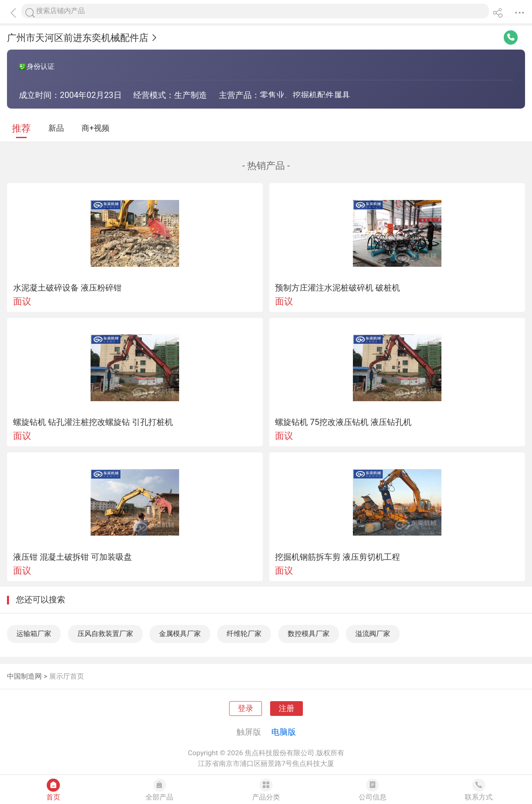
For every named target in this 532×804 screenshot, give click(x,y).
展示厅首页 (67, 676)
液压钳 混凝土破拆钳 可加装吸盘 (73, 557)
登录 (246, 709)
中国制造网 (24, 676)
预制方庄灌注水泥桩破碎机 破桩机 (338, 288)
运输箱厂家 (34, 634)
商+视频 (95, 128)
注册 (286, 709)
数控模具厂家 (309, 634)
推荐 (21, 128)
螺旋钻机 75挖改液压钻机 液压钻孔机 (343, 422)
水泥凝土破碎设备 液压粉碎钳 (67, 288)
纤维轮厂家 (244, 634)
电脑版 (284, 732)
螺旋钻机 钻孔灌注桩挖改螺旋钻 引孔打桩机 (93, 422)
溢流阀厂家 (373, 634)
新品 (56, 128)
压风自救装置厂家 (105, 634)
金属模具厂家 (180, 634)
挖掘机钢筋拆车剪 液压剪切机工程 (338, 557)
